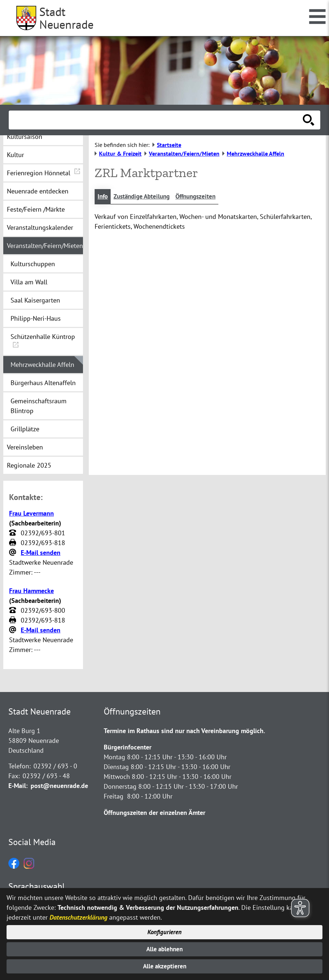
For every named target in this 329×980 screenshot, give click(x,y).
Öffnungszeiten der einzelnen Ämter (154, 813)
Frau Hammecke (31, 591)
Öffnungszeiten (203, 197)
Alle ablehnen (165, 947)
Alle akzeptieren (165, 966)
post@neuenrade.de (59, 786)
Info (103, 197)
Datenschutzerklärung (78, 914)
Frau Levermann (31, 513)
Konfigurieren (165, 929)
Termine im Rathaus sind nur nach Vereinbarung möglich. (184, 731)
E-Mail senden (41, 553)
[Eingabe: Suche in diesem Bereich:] (156, 120)
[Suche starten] (309, 120)
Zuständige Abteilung (145, 197)
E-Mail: (18, 786)
